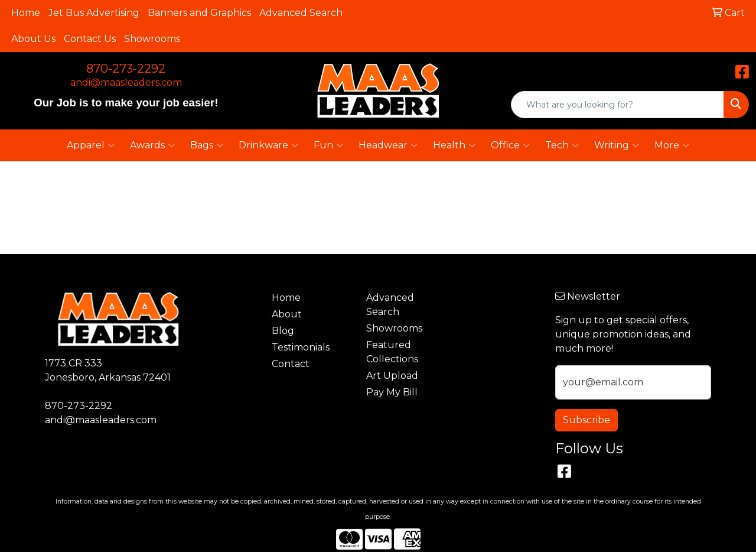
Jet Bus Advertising (94, 13)
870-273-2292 (126, 69)
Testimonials (301, 347)
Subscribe (586, 420)
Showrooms (152, 39)
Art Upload (392, 376)
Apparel (91, 145)
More (672, 145)
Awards (152, 145)
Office (510, 145)
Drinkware (268, 145)
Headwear (388, 145)
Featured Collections (392, 352)
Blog (283, 331)
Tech (562, 145)
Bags (207, 145)
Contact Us (90, 39)
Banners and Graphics (199, 13)
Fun (328, 145)
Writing (617, 145)
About (287, 314)
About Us (33, 39)
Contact (291, 364)
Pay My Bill (392, 392)
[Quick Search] (617, 105)
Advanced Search (301, 13)
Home (26, 13)
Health (454, 145)
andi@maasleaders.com (126, 82)
